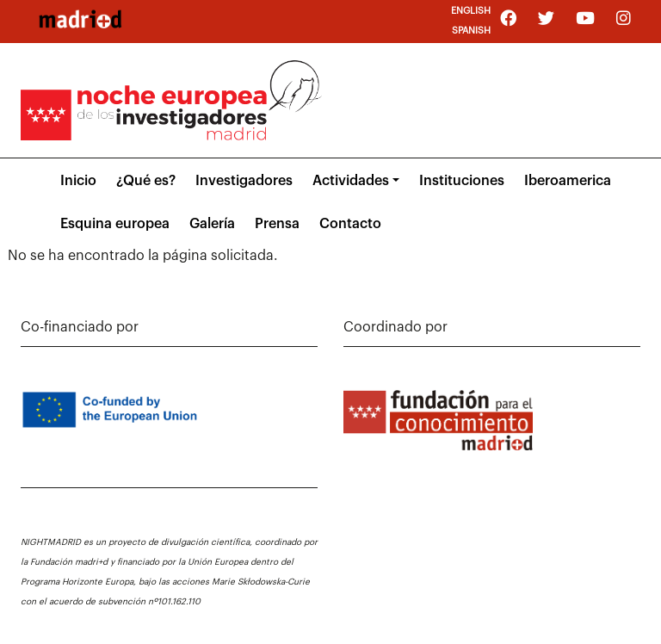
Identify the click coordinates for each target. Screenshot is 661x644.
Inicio (78, 181)
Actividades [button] (351, 181)
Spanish (471, 31)
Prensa (277, 224)
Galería (212, 224)
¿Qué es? (146, 181)
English (471, 11)
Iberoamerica (568, 181)
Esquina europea (115, 224)
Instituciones (462, 181)
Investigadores (244, 181)
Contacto (350, 224)
